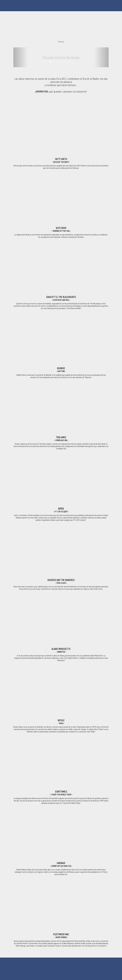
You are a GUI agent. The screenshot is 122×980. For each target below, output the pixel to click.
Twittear (61, 42)
